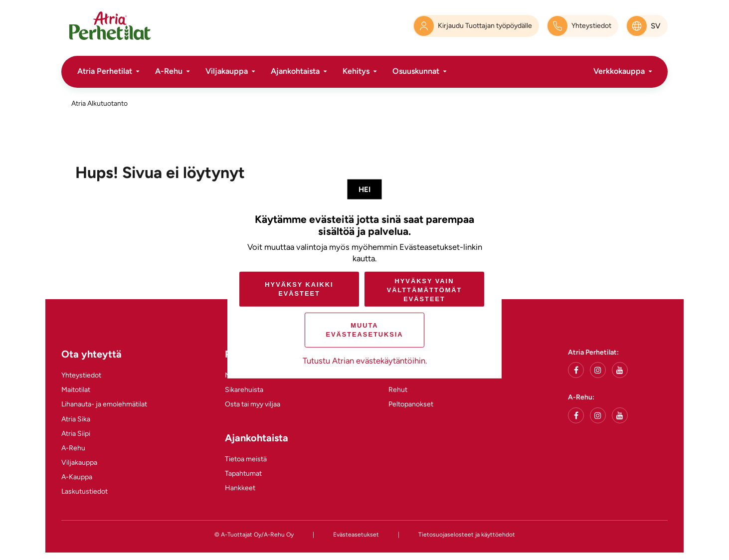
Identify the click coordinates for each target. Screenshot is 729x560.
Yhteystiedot (81, 375)
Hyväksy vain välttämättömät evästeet (425, 289)
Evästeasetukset (356, 535)
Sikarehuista (244, 390)
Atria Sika (76, 419)
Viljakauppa (227, 71)
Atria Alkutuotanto (99, 103)
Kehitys (356, 71)
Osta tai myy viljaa (253, 404)
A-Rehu (169, 71)
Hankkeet (240, 488)
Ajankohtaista (295, 71)
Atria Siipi (76, 434)
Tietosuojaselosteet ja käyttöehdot (467, 535)
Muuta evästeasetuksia (364, 330)
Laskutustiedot (85, 491)
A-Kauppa (77, 477)
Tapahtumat (243, 473)
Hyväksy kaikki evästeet (299, 289)
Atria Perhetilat (105, 71)
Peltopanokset (411, 404)
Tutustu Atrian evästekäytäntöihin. (365, 361)
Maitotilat (76, 390)
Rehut (398, 390)
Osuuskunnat (416, 71)
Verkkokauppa (619, 71)
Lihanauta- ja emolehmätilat (104, 404)
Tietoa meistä (246, 459)
